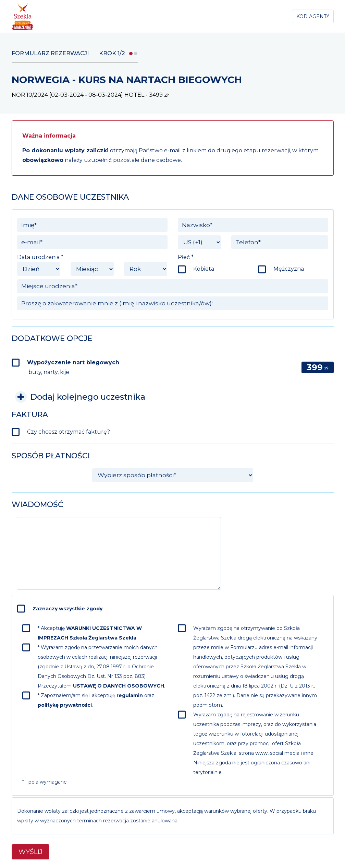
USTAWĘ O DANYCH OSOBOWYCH (119, 686)
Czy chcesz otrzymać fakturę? (69, 432)
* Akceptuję (90, 633)
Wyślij (30, 852)
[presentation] (276, 530)
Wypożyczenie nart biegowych (73, 367)
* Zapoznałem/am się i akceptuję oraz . (96, 700)
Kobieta (204, 269)
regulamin (130, 695)
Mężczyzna (289, 269)
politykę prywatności (65, 705)
